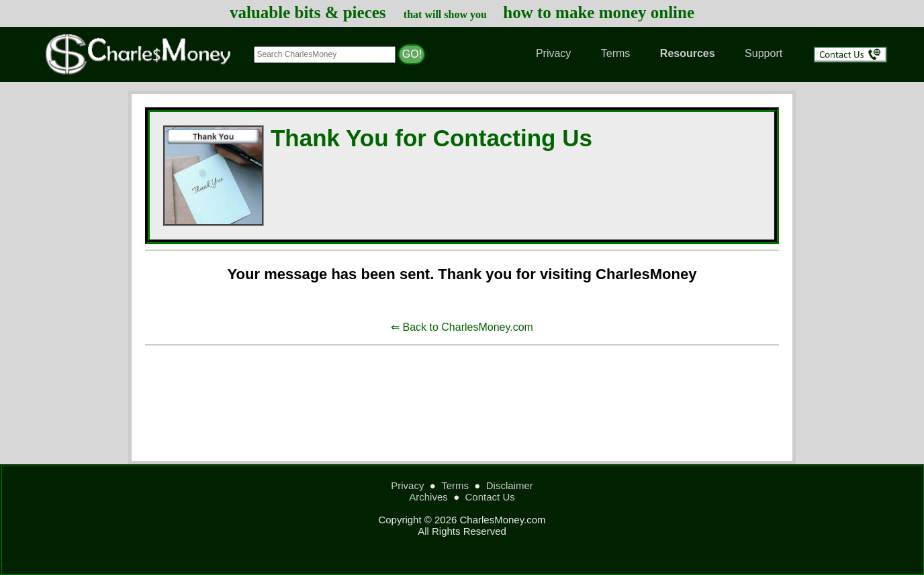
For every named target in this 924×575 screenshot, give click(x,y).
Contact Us (490, 497)
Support (764, 53)
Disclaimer (510, 485)
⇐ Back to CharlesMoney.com (462, 327)
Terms (616, 53)
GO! (412, 54)
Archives (428, 497)
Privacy (553, 53)
